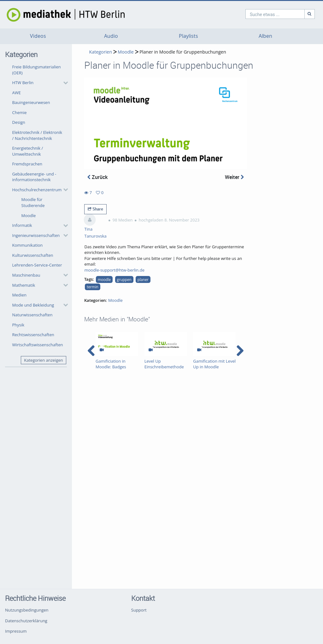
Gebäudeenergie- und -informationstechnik (34, 177)
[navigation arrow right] (240, 351)
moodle (104, 279)
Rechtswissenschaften (33, 335)
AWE (17, 93)
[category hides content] (64, 83)
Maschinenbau (26, 275)
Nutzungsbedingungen (27, 610)
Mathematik (24, 285)
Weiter (234, 177)
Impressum (16, 631)
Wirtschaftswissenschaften (38, 345)
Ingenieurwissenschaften (36, 235)
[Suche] (283, 14)
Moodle (29, 216)
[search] (248, 14)
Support (139, 610)
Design (19, 122)
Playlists (188, 36)
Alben (265, 36)
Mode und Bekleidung (33, 305)
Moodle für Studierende (33, 202)
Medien (20, 295)
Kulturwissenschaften (33, 255)
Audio (111, 36)
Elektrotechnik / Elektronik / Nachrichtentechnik (37, 135)
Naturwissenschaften (32, 315)
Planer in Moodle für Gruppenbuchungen (183, 52)
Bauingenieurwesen (31, 102)
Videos (38, 36)
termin (92, 287)
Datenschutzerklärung (26, 621)
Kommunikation (28, 245)
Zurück (97, 177)
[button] (38, 83)
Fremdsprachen (27, 164)
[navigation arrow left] (91, 351)
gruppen (124, 279)
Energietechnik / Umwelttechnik (28, 151)
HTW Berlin (23, 83)
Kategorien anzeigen (43, 360)
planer (143, 279)
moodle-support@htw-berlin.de (114, 270)
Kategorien (100, 52)
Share (95, 209)
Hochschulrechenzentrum (37, 190)
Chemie (20, 112)
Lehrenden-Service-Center (37, 265)
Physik (18, 325)
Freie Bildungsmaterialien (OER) (37, 70)
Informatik (22, 225)
